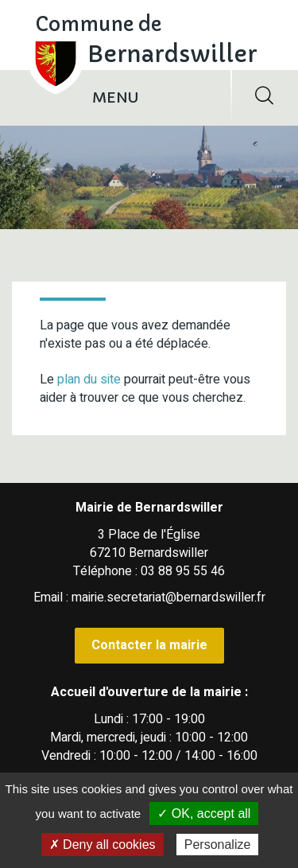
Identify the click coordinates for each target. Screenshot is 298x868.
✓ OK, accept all (204, 814)
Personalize (218, 845)
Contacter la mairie (149, 645)
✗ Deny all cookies (103, 845)
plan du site (89, 380)
